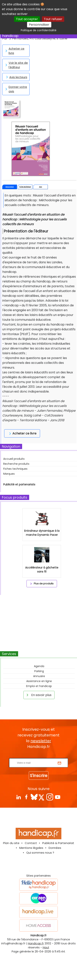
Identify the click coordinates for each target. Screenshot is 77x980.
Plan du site (11, 843)
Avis (41, 187)
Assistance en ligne (39, 681)
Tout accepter (27, 19)
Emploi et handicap (39, 686)
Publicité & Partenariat (58, 843)
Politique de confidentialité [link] (39, 30)
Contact (31, 843)
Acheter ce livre (14, 51)
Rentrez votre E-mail (39, 756)
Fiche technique (25, 187)
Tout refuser (53, 19)
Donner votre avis (16, 89)
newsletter (41, 741)
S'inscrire (39, 776)
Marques (9, 474)
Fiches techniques (15, 469)
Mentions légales (31, 848)
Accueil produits (14, 459)
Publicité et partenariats (19, 484)
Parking (39, 671)
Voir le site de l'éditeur (16, 65)
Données (55, 848)
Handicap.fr (36, 943)
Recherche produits (16, 464)
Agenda (39, 666)
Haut (46, 947)
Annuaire (39, 676)
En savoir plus (38, 695)
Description (10, 187)
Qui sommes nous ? (40, 853)
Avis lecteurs (16, 77)
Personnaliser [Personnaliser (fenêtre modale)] (39, 25)
